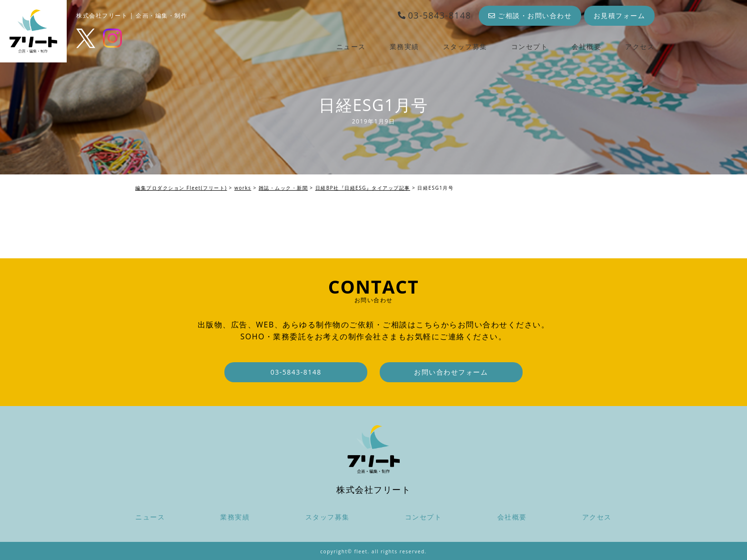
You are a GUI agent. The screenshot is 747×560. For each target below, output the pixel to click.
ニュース (351, 46)
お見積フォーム (620, 15)
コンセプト (530, 46)
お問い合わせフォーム (451, 372)
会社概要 (586, 46)
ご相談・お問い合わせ (530, 15)
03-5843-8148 (434, 15)
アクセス (640, 46)
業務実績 (404, 46)
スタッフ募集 (465, 46)
